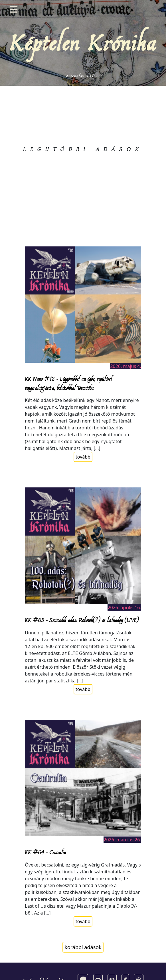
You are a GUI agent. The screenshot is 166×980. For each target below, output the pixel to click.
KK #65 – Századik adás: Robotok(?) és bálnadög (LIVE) (82, 620)
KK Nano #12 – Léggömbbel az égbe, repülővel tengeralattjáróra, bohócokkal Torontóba (68, 383)
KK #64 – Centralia (45, 852)
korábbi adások (83, 947)
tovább (83, 457)
